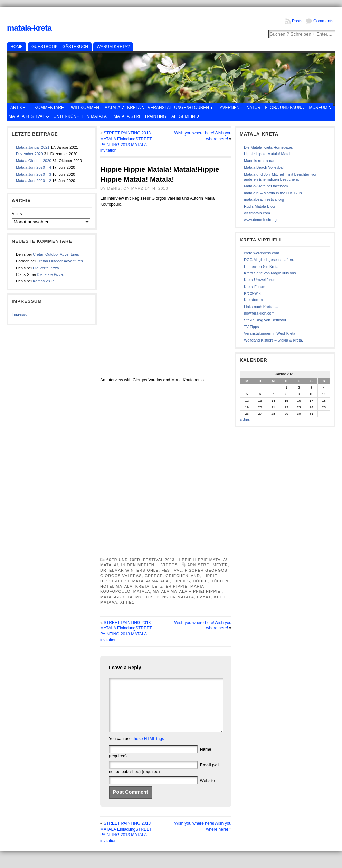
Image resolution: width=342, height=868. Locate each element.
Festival (172, 570)
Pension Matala (175, 597)
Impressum (21, 314)
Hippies (181, 581)
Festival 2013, (160, 560)
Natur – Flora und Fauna (275, 108)
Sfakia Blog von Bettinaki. (265, 320)
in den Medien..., (141, 565)
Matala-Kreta (29, 28)
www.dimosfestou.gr (261, 220)
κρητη (221, 597)
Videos (170, 565)
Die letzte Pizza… (48, 268)
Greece (154, 576)
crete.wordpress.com (262, 253)
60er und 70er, (125, 560)
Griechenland (183, 576)
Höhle (200, 581)
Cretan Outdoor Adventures (56, 254)
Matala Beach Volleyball (264, 167)
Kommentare (49, 108)
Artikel (19, 108)
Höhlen (219, 581)
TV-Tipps (251, 327)
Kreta (134, 108)
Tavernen (229, 108)
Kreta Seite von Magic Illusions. (270, 273)
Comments (323, 21)
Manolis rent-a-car (259, 161)
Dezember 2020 (29, 154)
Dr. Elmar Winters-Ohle (129, 570)
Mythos (145, 597)
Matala (112, 108)
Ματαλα (109, 602)
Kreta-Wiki (253, 293)
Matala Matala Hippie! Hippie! (187, 591)
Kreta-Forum (255, 287)
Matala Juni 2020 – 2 (34, 181)
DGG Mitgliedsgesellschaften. (269, 260)
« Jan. (245, 420)
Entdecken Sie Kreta (261, 267)
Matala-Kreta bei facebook (266, 186)
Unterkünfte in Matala (80, 116)
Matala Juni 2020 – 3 (34, 174)
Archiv (17, 214)
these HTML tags (148, 749)
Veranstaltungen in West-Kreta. (270, 333)
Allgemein (183, 116)
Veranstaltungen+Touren (178, 108)
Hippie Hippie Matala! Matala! (269, 154)
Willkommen (85, 108)
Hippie (210, 576)
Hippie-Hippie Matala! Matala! (135, 581)
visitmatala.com (257, 213)
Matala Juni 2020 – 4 (34, 167)
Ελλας (204, 597)
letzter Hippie (170, 586)
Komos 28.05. (45, 281)
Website (207, 791)
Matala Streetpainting (140, 116)
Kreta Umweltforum (260, 280)
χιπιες (127, 602)
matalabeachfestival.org (264, 199)
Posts (297, 21)
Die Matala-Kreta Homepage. (268, 147)
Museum (318, 108)
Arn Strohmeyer (208, 565)
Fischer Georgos (206, 570)
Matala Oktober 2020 (34, 161)
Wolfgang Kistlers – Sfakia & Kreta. (273, 340)
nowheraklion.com (259, 313)
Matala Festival (27, 116)
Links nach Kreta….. (261, 307)
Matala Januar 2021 (33, 147)
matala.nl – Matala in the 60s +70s (273, 193)
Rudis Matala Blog (259, 206)
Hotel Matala (116, 586)
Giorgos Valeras (121, 576)
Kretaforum (253, 300)
